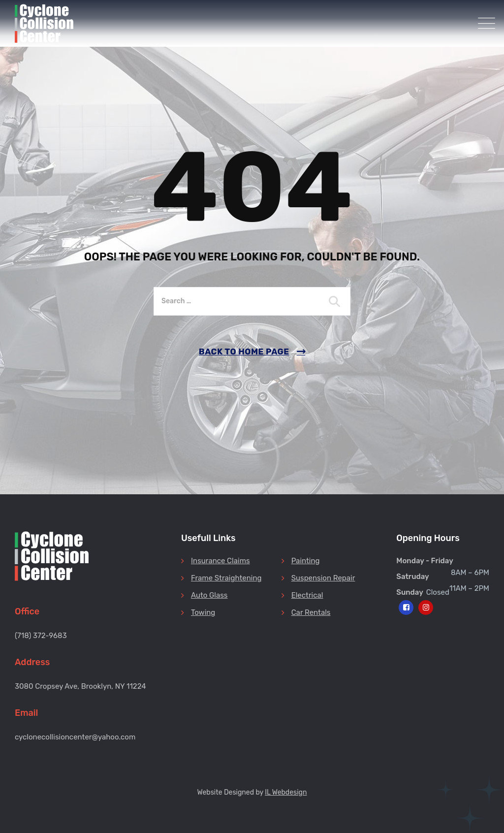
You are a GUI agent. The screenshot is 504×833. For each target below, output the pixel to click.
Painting (306, 561)
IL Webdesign (286, 792)
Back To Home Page (244, 352)
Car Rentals (311, 612)
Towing (203, 612)
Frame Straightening (226, 578)
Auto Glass (209, 595)
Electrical (307, 595)
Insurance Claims (220, 561)
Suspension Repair (323, 578)
